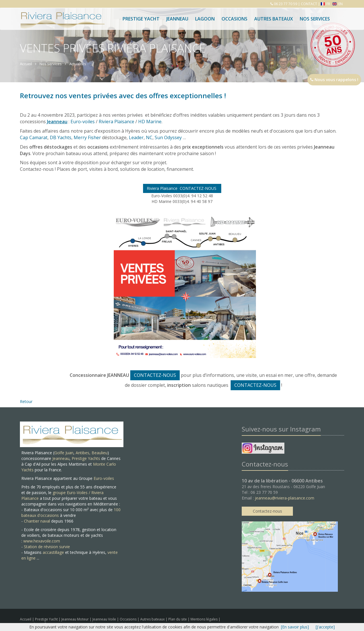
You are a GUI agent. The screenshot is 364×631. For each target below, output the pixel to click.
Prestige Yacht (141, 19)
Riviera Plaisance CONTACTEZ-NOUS (182, 188)
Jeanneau (177, 19)
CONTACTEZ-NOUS (155, 375)
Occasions (234, 19)
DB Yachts (61, 137)
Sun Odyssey (168, 137)
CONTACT (309, 4)
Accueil (26, 619)
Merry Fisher (87, 137)
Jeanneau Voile (105, 619)
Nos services (315, 19)
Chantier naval (37, 521)
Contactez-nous (267, 511)
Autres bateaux (274, 19)
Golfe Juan (64, 453)
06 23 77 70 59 (285, 4)
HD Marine (150, 122)
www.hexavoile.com (42, 541)
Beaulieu (100, 453)
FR (326, 4)
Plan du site (178, 619)
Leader (136, 137)
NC (149, 137)
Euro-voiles (83, 122)
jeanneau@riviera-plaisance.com (285, 498)
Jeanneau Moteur (76, 619)
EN (338, 4)
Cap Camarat (34, 137)
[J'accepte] (325, 627)
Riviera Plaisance (116, 122)
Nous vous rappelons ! (334, 80)
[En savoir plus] (295, 627)
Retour (26, 401)
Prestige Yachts (86, 458)
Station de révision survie (47, 547)
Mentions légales (204, 619)
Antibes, (84, 453)
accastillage (53, 552)
